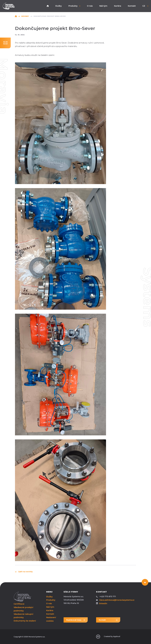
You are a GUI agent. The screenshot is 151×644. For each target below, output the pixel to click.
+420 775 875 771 (106, 597)
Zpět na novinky (24, 572)
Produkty (74, 6)
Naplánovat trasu (76, 620)
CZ (145, 6)
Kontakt (132, 6)
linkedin (102, 603)
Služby (58, 6)
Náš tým (103, 6)
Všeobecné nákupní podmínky (23, 616)
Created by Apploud (108, 637)
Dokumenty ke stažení (25, 621)
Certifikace (19, 604)
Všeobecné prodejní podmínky (23, 609)
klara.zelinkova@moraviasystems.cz (115, 600)
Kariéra (118, 6)
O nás (90, 6)
